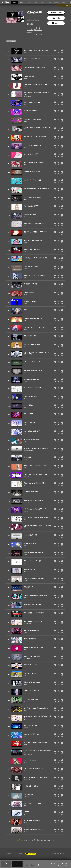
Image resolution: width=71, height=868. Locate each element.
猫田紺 (25, 165)
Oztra (25, 606)
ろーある (26, 139)
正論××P (26, 554)
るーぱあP (26, 762)
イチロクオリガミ (27, 208)
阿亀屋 (25, 251)
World (35, 3)
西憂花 (25, 234)
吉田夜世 (26, 710)
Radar (21, 3)
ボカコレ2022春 (11, 41)
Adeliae (25, 199)
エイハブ (26, 173)
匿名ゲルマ (26, 61)
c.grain (25, 529)
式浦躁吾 (26, 277)
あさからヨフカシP (28, 779)
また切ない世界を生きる (29, 754)
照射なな (26, 788)
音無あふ (26, 329)
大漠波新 (26, 113)
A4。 (25, 693)
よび (25, 676)
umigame (26, 312)
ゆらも (25, 191)
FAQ (15, 854)
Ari (24, 399)
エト (25, 217)
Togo (25, 736)
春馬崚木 (26, 805)
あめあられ (26, 485)
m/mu (25, 650)
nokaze (25, 78)
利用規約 (21, 854)
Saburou (26, 338)
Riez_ (25, 321)
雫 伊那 (26, 459)
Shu (25, 260)
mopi (25, 104)
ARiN (25, 147)
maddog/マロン (27, 641)
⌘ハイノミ (26, 347)
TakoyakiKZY (26, 580)
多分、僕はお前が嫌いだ (29, 450)
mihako (25, 243)
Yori (25, 286)
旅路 (25, 589)
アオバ (25, 823)
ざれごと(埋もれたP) (28, 624)
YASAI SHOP (26, 131)
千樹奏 (25, 468)
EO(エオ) (26, 381)
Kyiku (25, 814)
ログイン (63, 6)
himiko (25, 87)
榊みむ (25, 720)
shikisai (25, 303)
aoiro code (26, 182)
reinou (25, 225)
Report (49, 3)
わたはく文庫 (26, 502)
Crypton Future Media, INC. (58, 853)
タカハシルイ (26, 476)
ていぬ (25, 425)
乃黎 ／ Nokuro (27, 658)
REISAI (25, 632)
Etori (25, 52)
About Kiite (9, 854)
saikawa (25, 390)
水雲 (25, 667)
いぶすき (26, 156)
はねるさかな (26, 356)
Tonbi (25, 407)
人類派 (25, 494)
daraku (25, 122)
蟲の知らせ (26, 572)
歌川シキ (26, 546)
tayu (25, 615)
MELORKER (26, 295)
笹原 (25, 520)
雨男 (25, 373)
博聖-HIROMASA (27, 96)
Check (42, 3)
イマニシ (26, 364)
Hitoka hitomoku (27, 797)
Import (64, 3)
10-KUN (25, 745)
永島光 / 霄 (26, 727)
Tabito (25, 537)
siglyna (25, 269)
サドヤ (25, 702)
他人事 (25, 831)
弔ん (25, 70)
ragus (25, 598)
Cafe (28, 3)
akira (25, 433)
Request (57, 3)
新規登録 (68, 6)
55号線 (25, 684)
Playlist (14, 3)
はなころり (26, 771)
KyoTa (25, 442)
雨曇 (25, 563)
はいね (25, 416)
